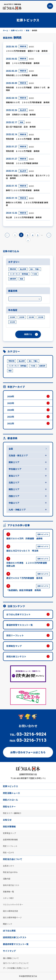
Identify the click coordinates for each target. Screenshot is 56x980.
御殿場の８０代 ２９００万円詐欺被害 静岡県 (28, 102)
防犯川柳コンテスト (16, 656)
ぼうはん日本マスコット (19, 614)
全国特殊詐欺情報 (10, 839)
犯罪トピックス (10, 786)
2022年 (12, 322)
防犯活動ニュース (11, 793)
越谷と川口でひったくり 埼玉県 (28, 548)
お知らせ (7, 820)
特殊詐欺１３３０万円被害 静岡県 (22, 75)
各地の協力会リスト (11, 885)
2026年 (12, 317)
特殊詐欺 (23, 46)
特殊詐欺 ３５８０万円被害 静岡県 (22, 163)
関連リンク (8, 924)
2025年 (22, 317)
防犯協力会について (13, 859)
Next (50, 696)
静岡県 (32, 47)
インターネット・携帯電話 (19, 274)
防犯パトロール (10, 800)
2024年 (31, 317)
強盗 (22, 122)
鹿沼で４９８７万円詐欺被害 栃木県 (28, 576)
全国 (11, 449)
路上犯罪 (23, 110)
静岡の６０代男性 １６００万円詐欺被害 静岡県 (27, 204)
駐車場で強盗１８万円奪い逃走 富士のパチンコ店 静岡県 (28, 177)
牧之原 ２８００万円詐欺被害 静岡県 (24, 217)
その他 (35, 274)
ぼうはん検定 (9, 931)
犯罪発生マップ (14, 646)
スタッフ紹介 (9, 898)
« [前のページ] (7, 235)
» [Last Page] (28, 241)
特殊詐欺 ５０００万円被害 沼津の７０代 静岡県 (28, 89)
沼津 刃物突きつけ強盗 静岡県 (21, 114)
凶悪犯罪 (13, 279)
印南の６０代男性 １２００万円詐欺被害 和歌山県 (28, 562)
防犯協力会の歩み (10, 872)
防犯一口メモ (9, 852)
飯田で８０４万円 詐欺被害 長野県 (28, 536)
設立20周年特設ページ (12, 917)
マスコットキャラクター (13, 904)
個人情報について (11, 958)
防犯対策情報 (9, 826)
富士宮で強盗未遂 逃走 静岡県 (21, 127)
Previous (6, 696)
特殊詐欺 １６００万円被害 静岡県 (23, 139)
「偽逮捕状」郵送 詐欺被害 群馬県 (28, 588)
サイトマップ (9, 951)
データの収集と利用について (16, 968)
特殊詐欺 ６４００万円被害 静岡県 (23, 151)
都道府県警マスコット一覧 (20, 625)
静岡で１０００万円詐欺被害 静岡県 (23, 190)
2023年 (41, 317)
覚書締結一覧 (9, 892)
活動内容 (7, 879)
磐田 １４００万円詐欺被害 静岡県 (23, 63)
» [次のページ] (49, 235)
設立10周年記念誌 (11, 911)
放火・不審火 (35, 269)
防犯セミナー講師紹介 (12, 813)
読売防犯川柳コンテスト (15, 937)
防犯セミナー (9, 806)
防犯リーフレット (15, 635)
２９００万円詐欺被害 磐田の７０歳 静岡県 (27, 51)
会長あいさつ (9, 866)
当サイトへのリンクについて (16, 963)
